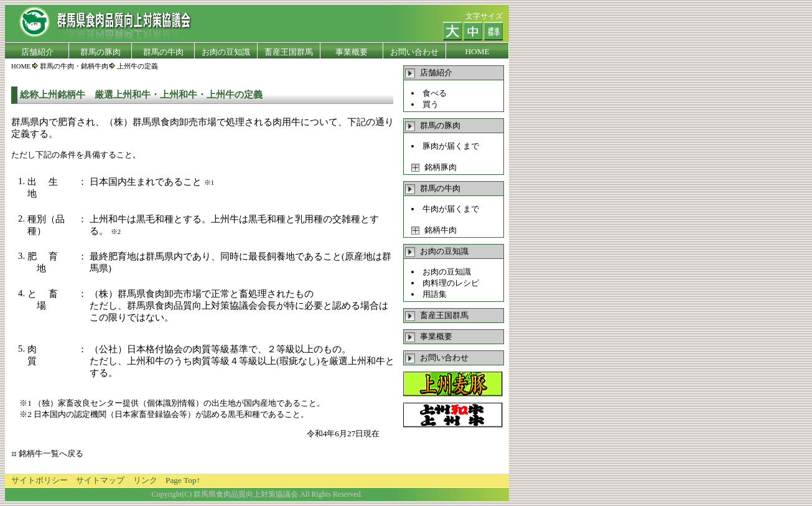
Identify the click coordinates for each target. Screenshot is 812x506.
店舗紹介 (429, 73)
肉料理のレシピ (451, 283)
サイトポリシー (40, 480)
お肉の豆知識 (447, 272)
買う (431, 104)
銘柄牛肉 (434, 230)
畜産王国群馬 (437, 315)
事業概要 (429, 336)
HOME (21, 66)
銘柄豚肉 (434, 167)
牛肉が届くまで (451, 209)
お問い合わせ (437, 358)
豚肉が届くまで (451, 146)
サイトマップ (100, 480)
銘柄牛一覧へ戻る (51, 453)
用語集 (435, 294)
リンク (145, 480)
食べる (435, 93)
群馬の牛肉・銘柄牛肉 (74, 66)
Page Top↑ (183, 480)
